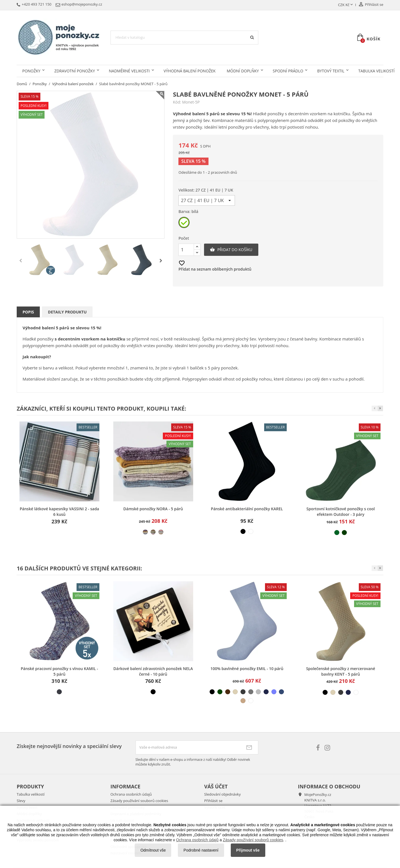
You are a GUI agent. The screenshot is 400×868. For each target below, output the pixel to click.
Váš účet (216, 786)
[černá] (243, 531)
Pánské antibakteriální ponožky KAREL (247, 509)
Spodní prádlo (288, 71)
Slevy (21, 801)
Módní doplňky (243, 71)
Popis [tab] (28, 312)
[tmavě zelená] (344, 533)
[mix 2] (153, 532)
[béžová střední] (243, 701)
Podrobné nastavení (201, 850)
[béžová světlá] (235, 692)
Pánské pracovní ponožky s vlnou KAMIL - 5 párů (59, 671)
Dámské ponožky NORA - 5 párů (153, 509)
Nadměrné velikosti (129, 71)
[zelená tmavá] (220, 692)
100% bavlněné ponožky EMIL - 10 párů (247, 669)
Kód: (177, 102)
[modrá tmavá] (266, 692)
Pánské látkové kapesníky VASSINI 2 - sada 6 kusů (59, 512)
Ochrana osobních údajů (131, 794)
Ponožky (31, 71)
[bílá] (184, 224)
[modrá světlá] (274, 692)
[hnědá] (228, 692)
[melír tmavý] (59, 692)
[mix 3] (161, 532)
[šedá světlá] (258, 692)
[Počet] (186, 250)
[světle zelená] (337, 533)
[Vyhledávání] (184, 38)
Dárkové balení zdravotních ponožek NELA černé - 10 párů (153, 671)
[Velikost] (207, 200)
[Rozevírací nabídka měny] (346, 5)
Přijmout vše (248, 850)
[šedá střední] (251, 692)
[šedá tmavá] (243, 692)
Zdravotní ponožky (75, 71)
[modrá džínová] (281, 692)
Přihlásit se (214, 801)
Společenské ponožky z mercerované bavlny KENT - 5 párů (341, 671)
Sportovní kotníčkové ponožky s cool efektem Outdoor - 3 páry (341, 512)
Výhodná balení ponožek (190, 71)
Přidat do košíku (231, 250)
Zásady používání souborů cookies (139, 801)
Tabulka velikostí (31, 794)
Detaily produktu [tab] (67, 312)
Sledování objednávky (223, 794)
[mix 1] (145, 532)
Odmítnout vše (153, 850)
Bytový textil (331, 71)
